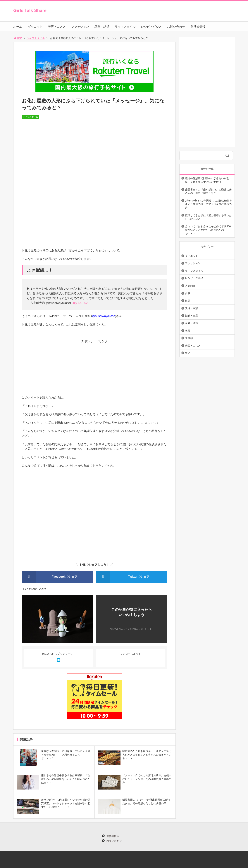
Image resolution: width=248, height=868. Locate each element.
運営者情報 (198, 27)
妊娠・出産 (192, 316)
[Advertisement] (94, 369)
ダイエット (35, 27)
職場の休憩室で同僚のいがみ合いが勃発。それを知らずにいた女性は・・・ (207, 180)
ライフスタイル (125, 27)
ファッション (80, 27)
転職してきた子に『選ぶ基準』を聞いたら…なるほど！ (208, 217)
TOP (18, 38)
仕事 (188, 293)
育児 (188, 353)
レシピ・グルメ (151, 27)
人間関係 (190, 286)
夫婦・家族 (192, 308)
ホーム (18, 27)
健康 (188, 301)
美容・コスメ (57, 27)
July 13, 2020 (81, 303)
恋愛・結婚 (102, 27)
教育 (188, 331)
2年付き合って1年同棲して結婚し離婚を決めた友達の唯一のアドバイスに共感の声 (209, 204)
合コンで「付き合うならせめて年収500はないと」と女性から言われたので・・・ (208, 230)
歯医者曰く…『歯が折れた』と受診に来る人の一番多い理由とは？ (208, 191)
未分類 (189, 338)
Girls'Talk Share (30, 10)
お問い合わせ (176, 27)
